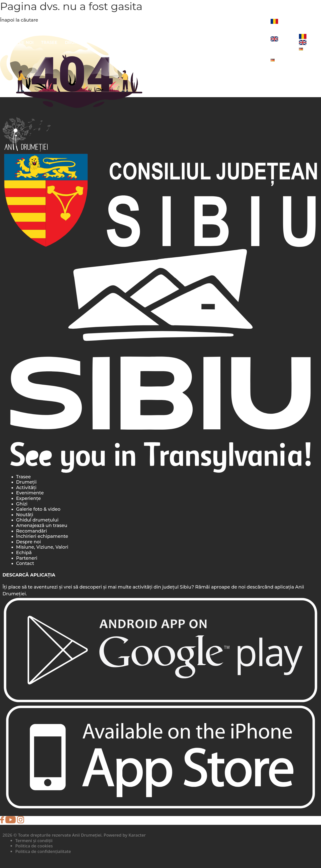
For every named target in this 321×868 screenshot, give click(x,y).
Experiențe (28, 498)
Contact (25, 563)
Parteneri (27, 558)
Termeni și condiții (34, 841)
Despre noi (21, 43)
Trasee (49, 43)
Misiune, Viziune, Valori (42, 547)
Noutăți (254, 43)
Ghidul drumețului (37, 520)
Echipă (24, 553)
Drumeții (75, 43)
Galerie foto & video (38, 509)
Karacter (137, 835)
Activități (104, 43)
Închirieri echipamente (42, 536)
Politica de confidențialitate (43, 851)
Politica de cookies (34, 846)
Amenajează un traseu (42, 526)
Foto (231, 43)
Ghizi (22, 504)
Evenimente (204, 43)
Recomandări (31, 531)
